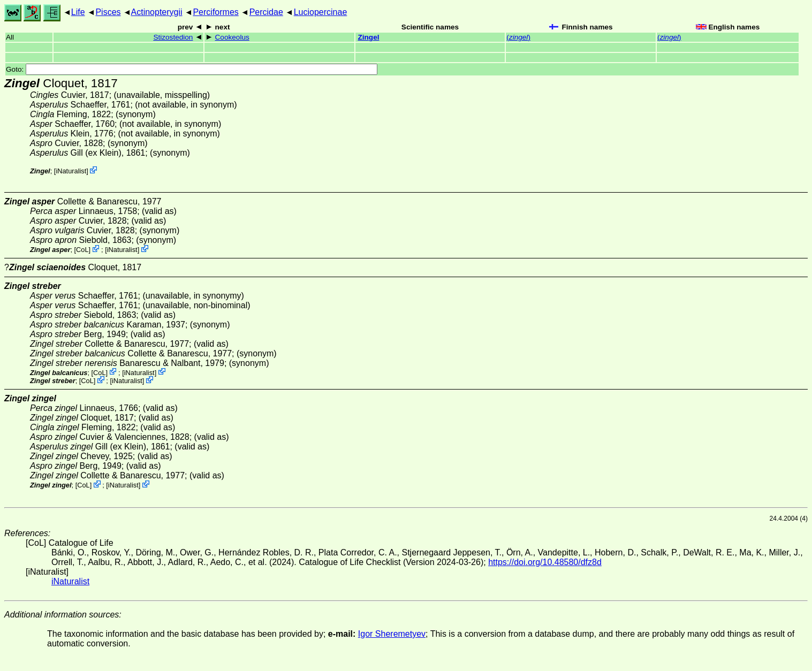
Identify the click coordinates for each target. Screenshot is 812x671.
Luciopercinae (321, 12)
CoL (82, 250)
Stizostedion (173, 37)
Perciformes (215, 12)
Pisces (108, 12)
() (518, 37)
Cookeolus (232, 37)
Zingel (368, 37)
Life (78, 12)
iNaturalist (71, 171)
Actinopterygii (157, 12)
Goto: (192, 69)
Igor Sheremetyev (392, 634)
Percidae (266, 12)
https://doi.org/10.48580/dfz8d (545, 562)
